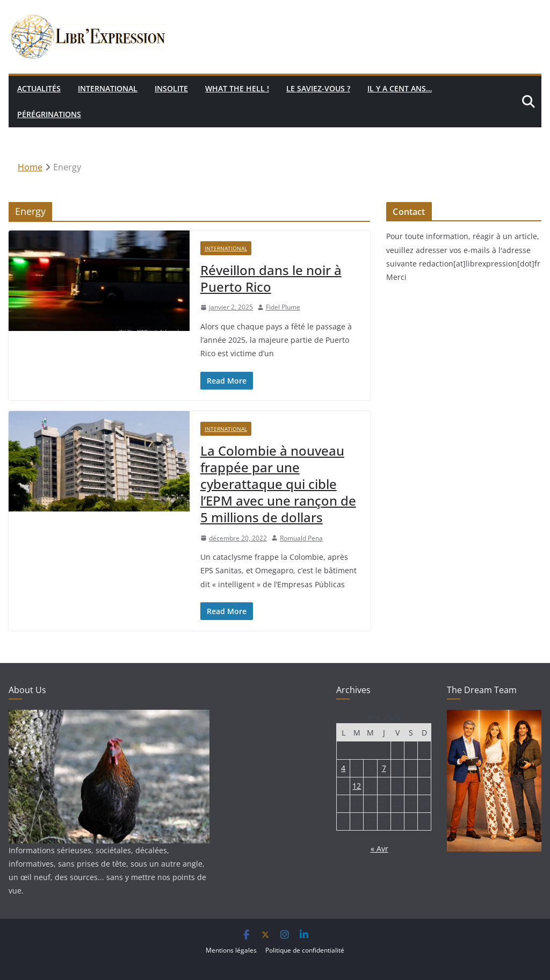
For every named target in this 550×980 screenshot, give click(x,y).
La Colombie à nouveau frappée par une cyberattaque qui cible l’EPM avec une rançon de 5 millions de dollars (278, 484)
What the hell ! (237, 88)
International (108, 88)
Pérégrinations (49, 114)
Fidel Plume (283, 307)
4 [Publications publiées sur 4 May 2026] (343, 768)
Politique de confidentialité (305, 950)
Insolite (171, 88)
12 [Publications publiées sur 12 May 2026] (357, 786)
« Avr (379, 849)
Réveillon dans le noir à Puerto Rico (271, 278)
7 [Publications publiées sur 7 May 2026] (384, 768)
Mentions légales (231, 950)
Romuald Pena (301, 538)
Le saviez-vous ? (318, 88)
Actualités (39, 88)
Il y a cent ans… (400, 88)
